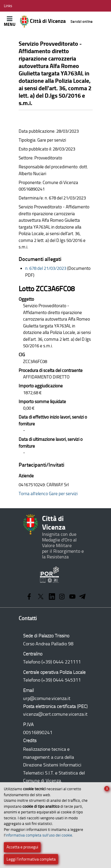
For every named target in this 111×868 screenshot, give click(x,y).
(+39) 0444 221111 (61, 662)
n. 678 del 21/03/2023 (46, 268)
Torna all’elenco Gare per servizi (48, 494)
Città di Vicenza (56, 22)
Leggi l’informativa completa (31, 859)
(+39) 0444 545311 (61, 680)
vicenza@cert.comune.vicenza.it (55, 714)
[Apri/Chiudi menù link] (8, 6)
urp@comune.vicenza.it (47, 698)
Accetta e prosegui (22, 847)
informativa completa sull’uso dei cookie (39, 835)
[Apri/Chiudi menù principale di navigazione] (10, 21)
